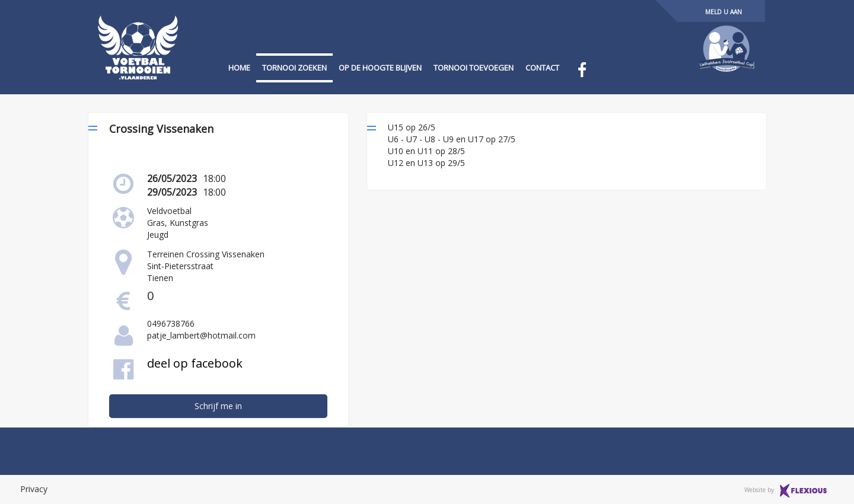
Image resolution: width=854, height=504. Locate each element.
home (239, 68)
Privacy (34, 489)
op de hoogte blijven (380, 68)
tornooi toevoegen (474, 68)
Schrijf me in (218, 406)
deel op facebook (195, 363)
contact (542, 68)
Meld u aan (724, 12)
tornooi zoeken (294, 68)
